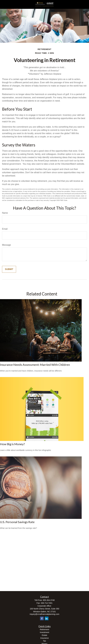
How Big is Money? (12, 444)
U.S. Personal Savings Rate (17, 522)
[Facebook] (42, 618)
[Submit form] (9, 269)
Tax (44, 641)
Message (6, 245)
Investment (44, 632)
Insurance (44, 638)
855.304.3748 (49, 600)
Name (5, 213)
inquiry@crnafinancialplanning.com (44, 614)
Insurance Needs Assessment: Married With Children (35, 365)
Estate (44, 635)
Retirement (44, 629)
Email (5, 229)
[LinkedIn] (47, 618)
